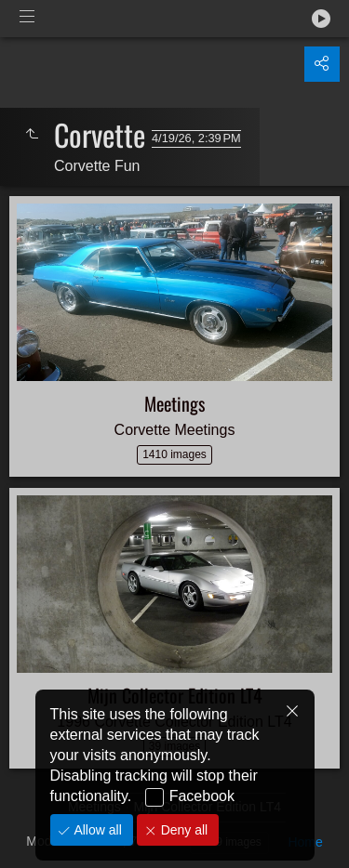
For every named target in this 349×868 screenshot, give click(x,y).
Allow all (96, 830)
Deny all (182, 830)
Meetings (174, 403)
